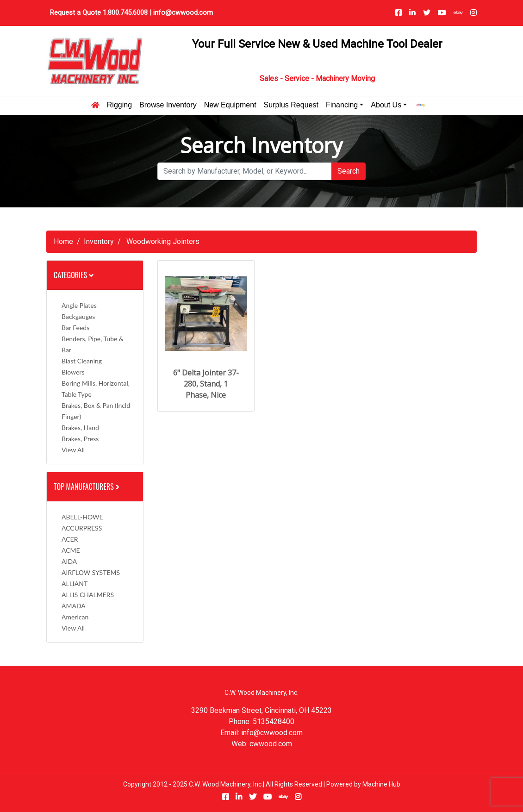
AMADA (74, 606)
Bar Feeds (75, 328)
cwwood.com (271, 744)
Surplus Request (291, 105)
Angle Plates (79, 305)
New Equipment (230, 105)
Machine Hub (381, 784)
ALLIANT (75, 584)
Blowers (73, 372)
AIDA (69, 561)
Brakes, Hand (80, 428)
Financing (342, 105)
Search (349, 171)
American (75, 617)
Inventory (99, 241)
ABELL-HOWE (82, 517)
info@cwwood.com (183, 12)
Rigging (119, 105)
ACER (70, 539)
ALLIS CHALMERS (88, 595)
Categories (74, 275)
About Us (386, 105)
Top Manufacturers (87, 487)
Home (63, 241)
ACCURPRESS (82, 528)
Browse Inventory (168, 105)
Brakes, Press (80, 439)
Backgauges (78, 316)
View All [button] (73, 450)
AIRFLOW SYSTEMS (91, 572)
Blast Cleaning (82, 361)
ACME (71, 550)
